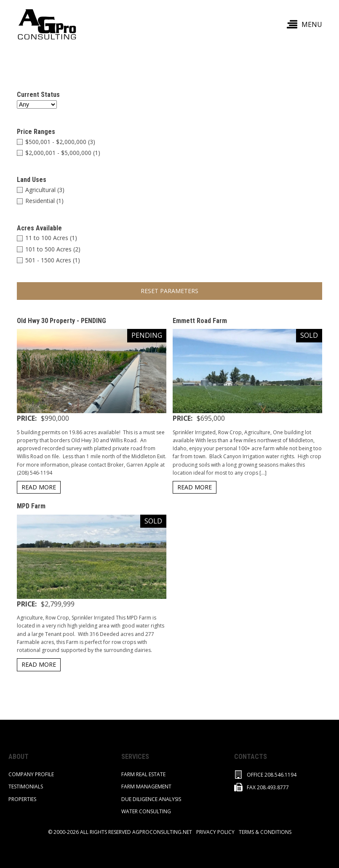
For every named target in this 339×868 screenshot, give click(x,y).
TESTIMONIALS (26, 787)
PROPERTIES (22, 799)
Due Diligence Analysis (151, 799)
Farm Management (146, 787)
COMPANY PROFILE (31, 774)
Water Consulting (146, 811)
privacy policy (215, 832)
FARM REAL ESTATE (143, 774)
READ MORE (39, 487)
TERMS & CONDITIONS (265, 832)
